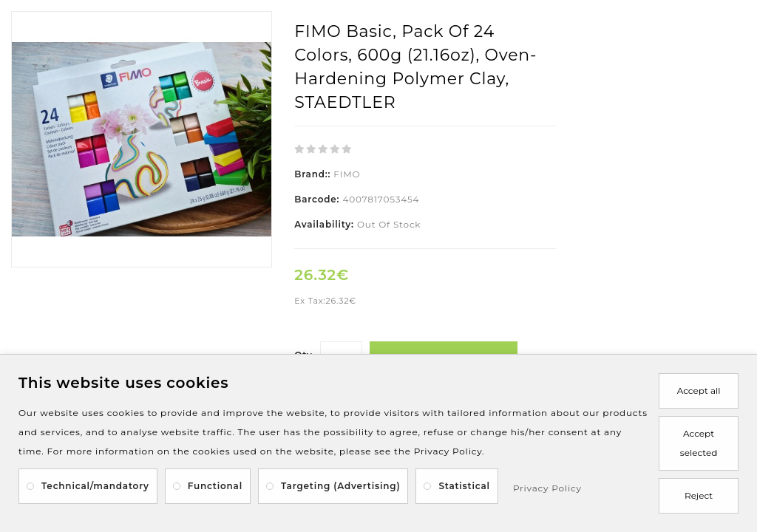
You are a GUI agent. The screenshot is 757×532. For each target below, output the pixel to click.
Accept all (699, 391)
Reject (699, 495)
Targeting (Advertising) (340, 486)
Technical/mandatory (95, 486)
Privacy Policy (547, 488)
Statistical (464, 486)
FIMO (347, 174)
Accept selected (699, 443)
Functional (215, 486)
